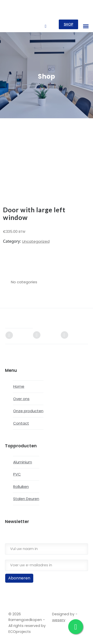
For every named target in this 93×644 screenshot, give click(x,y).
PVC (17, 474)
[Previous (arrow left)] (2, 642)
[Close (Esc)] (17, 636)
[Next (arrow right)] (7, 642)
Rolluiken (21, 487)
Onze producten (28, 411)
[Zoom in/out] (2, 636)
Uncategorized (36, 241)
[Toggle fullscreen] (7, 636)
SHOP (68, 24)
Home (19, 386)
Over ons (21, 399)
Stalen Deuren (26, 499)
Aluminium (23, 462)
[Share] (12, 636)
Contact (21, 423)
